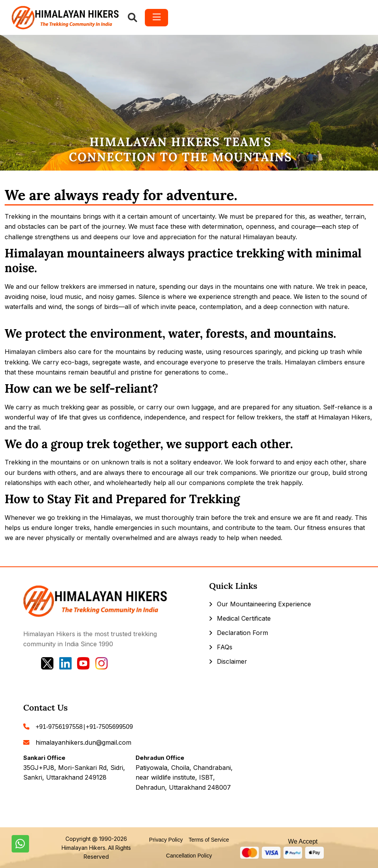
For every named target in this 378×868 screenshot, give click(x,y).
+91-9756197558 (59, 727)
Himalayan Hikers (83, 848)
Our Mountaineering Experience (264, 604)
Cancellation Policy (189, 856)
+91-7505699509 (109, 727)
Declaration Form (242, 633)
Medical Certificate (244, 618)
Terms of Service (209, 840)
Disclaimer (232, 661)
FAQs (225, 647)
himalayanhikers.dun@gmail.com (83, 742)
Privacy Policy (166, 840)
